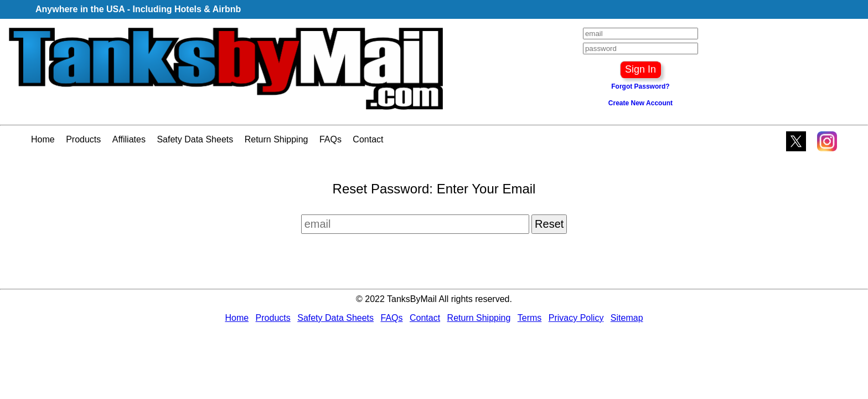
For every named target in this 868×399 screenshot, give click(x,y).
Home (43, 139)
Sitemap (627, 318)
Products (83, 139)
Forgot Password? (640, 86)
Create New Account (640, 103)
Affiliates (129, 139)
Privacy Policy (576, 318)
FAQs (330, 139)
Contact (368, 139)
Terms (530, 318)
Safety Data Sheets (195, 139)
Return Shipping (277, 139)
